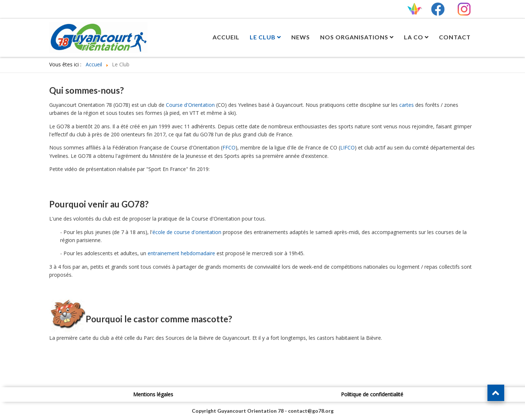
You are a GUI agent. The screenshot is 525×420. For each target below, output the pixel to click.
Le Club (263, 37)
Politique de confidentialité (372, 394)
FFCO (229, 147)
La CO (414, 37)
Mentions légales (153, 394)
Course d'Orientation (190, 105)
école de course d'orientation (187, 232)
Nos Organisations (354, 37)
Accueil (226, 37)
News (301, 37)
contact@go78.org (311, 411)
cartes (407, 105)
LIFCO (347, 147)
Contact (455, 37)
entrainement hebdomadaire (181, 253)
